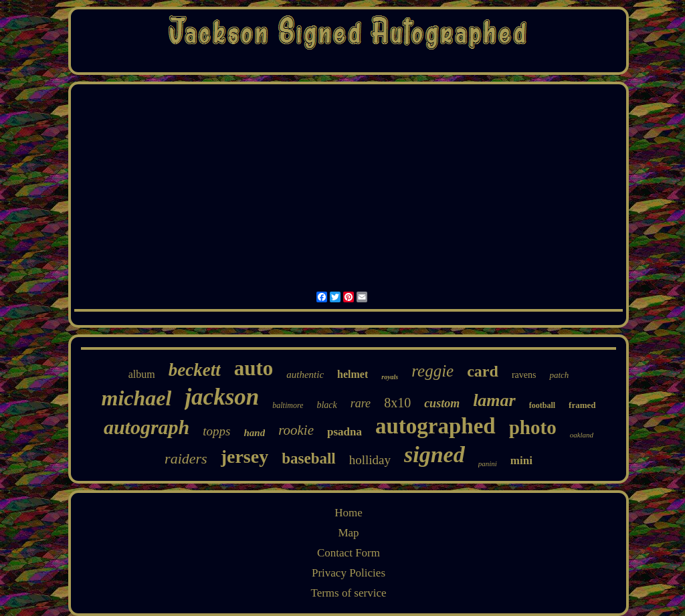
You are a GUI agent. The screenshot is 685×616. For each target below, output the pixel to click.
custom (442, 403)
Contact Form (349, 553)
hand (254, 433)
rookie (296, 430)
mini (521, 460)
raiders (186, 458)
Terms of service (348, 593)
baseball (309, 458)
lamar (494, 400)
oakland (582, 435)
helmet (353, 374)
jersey (245, 456)
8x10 (397, 403)
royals (390, 377)
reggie (432, 371)
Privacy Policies (349, 573)
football (542, 405)
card (483, 371)
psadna (345, 432)
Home (349, 513)
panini (488, 464)
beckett (195, 370)
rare (361, 403)
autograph (146, 427)
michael (137, 398)
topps (216, 431)
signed (434, 454)
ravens (524, 375)
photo (533, 427)
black (326, 405)
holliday (370, 460)
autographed (435, 426)
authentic (305, 375)
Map (348, 533)
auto (254, 368)
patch (559, 375)
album (142, 374)
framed (582, 405)
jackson (222, 397)
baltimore (288, 405)
